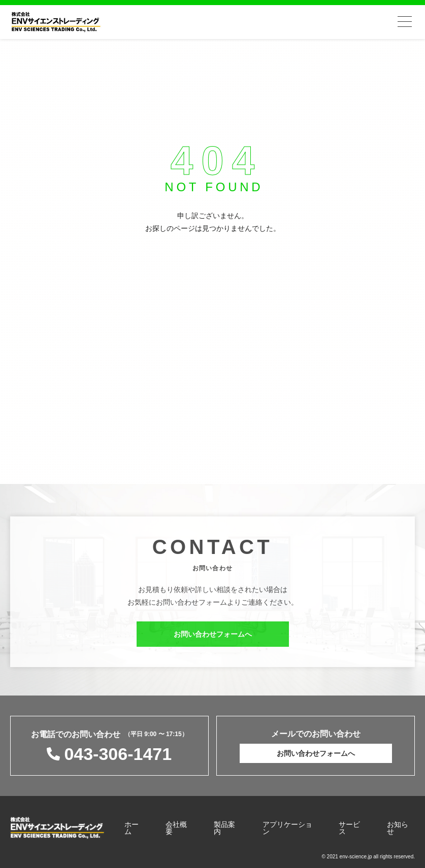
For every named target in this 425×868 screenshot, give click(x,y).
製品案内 (224, 828)
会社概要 (176, 828)
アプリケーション (287, 828)
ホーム (132, 828)
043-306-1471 (118, 754)
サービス (349, 828)
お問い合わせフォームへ (213, 637)
